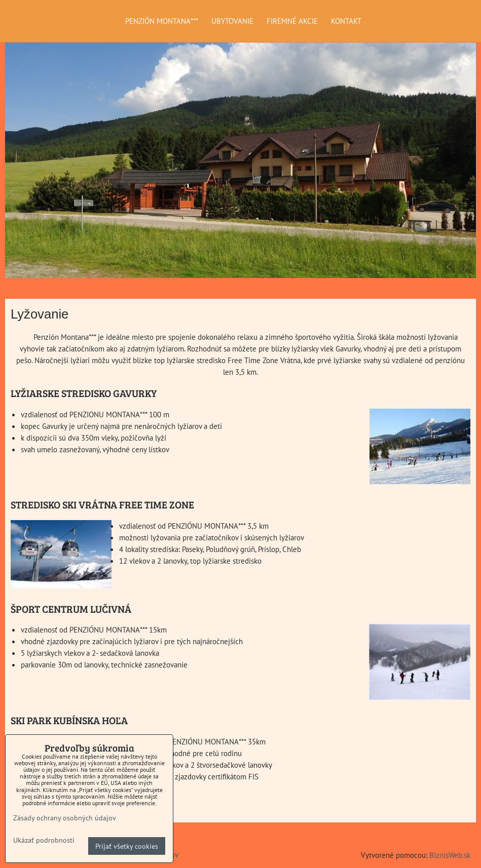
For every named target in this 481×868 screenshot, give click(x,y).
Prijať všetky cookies (127, 846)
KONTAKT (346, 21)
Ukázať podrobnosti (44, 840)
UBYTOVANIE (232, 21)
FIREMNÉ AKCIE (292, 21)
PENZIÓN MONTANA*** (162, 21)
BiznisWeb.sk (450, 855)
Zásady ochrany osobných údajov (65, 818)
